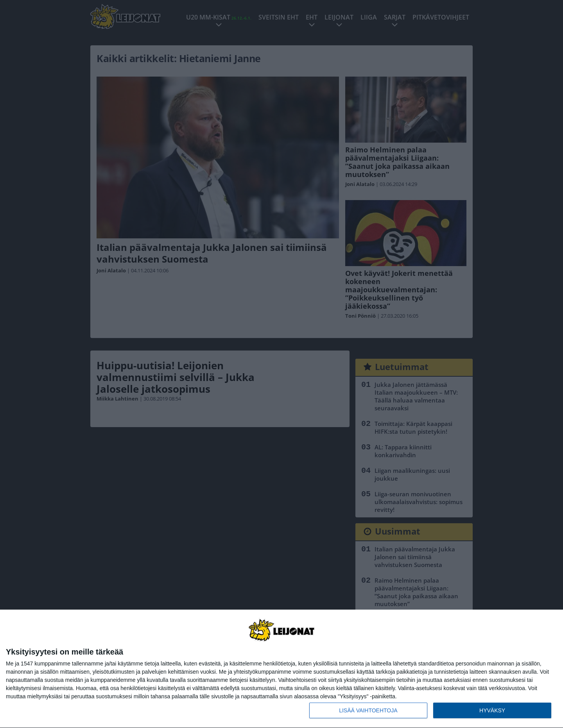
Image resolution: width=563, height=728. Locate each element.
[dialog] (281, 669)
